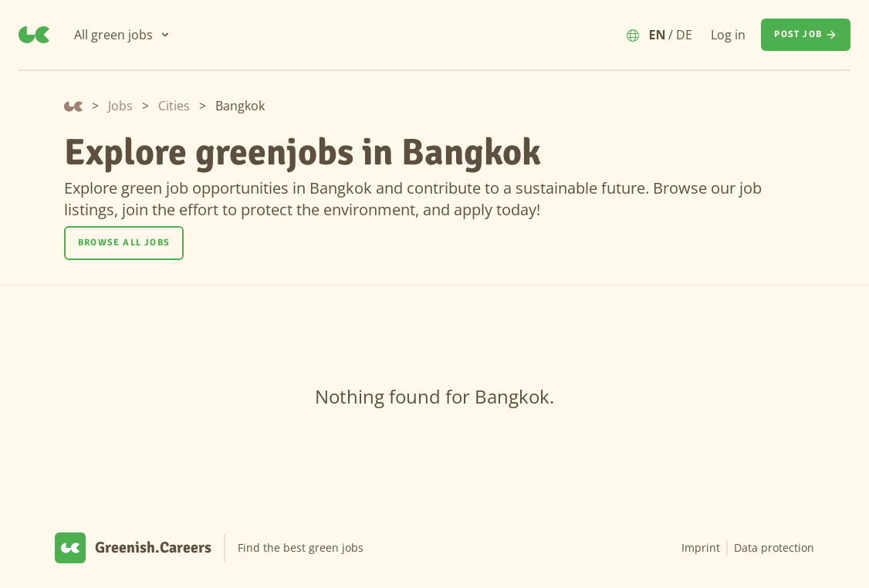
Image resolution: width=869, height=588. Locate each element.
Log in (728, 35)
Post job (806, 35)
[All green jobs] (123, 35)
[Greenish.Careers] (34, 35)
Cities (174, 106)
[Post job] (806, 35)
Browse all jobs (124, 243)
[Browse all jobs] (124, 243)
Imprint (701, 547)
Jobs (120, 106)
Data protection (774, 547)
